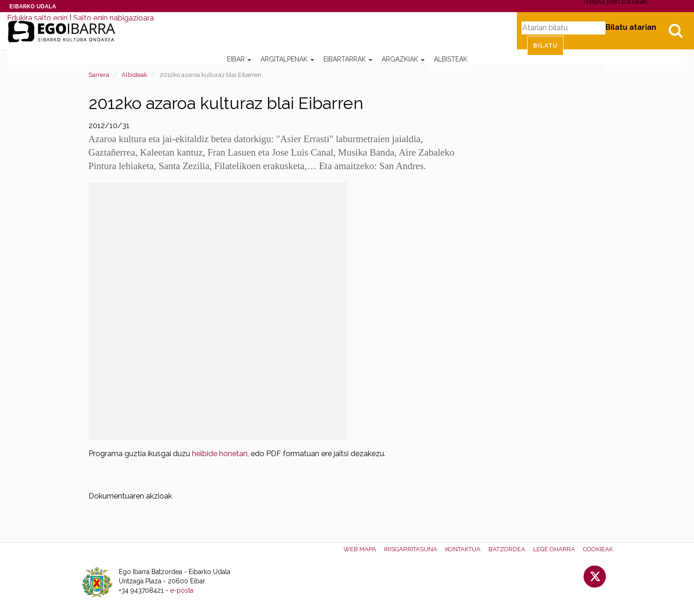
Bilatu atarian (631, 27)
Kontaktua (463, 549)
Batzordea (507, 549)
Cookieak (598, 549)
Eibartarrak (348, 59)
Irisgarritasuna (411, 549)
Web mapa (360, 549)
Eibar (239, 59)
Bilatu (675, 31)
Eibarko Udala (33, 7)
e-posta (182, 590)
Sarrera (99, 75)
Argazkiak (403, 59)
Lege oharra (554, 549)
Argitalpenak (287, 59)
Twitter (595, 576)
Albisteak (451, 59)
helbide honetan (220, 454)
